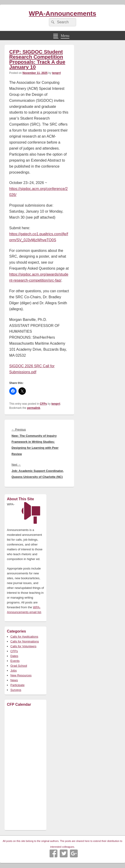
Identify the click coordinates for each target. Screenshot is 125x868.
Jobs (13, 671)
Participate (17, 685)
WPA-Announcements (62, 14)
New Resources (21, 675)
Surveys (16, 690)
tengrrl (56, 73)
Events (15, 661)
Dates (14, 656)
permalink (34, 408)
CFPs (43, 404)
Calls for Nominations (25, 641)
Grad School (19, 666)
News (14, 680)
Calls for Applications (24, 637)
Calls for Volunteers (23, 646)
